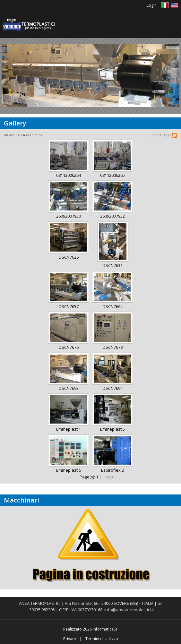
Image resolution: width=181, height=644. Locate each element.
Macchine (34, 135)
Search (156, 135)
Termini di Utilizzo (102, 639)
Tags (167, 135)
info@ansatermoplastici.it (129, 610)
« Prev (70, 477)
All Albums (13, 135)
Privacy (70, 639)
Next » (111, 477)
